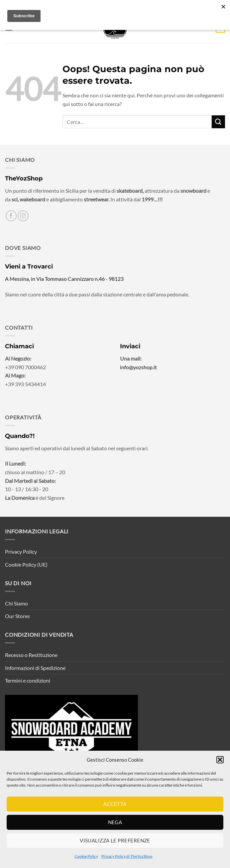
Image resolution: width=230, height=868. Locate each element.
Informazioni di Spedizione (35, 668)
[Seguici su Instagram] (23, 216)
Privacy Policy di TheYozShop (127, 856)
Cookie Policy (86, 856)
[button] (220, 760)
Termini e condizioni (28, 680)
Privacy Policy (21, 551)
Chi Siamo (16, 603)
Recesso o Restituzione (31, 655)
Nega (115, 822)
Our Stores (17, 616)
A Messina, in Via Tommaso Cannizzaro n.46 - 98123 (64, 279)
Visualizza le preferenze (115, 840)
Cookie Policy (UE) (26, 564)
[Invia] (218, 122)
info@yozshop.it (138, 367)
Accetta (115, 804)
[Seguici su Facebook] (11, 216)
